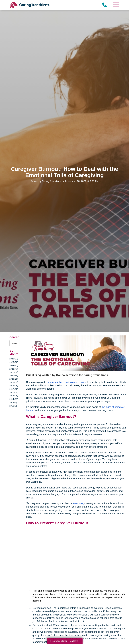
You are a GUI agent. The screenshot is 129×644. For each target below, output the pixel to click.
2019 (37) (14, 382)
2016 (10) (14, 392)
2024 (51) (14, 366)
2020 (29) (14, 379)
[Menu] (116, 5)
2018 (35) (14, 386)
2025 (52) (14, 362)
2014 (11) (14, 399)
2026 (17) (14, 359)
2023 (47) (14, 369)
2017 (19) (14, 389)
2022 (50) (14, 372)
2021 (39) (14, 376)
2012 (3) (13, 406)
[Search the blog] (14, 343)
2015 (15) (14, 396)
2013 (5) (13, 402)
